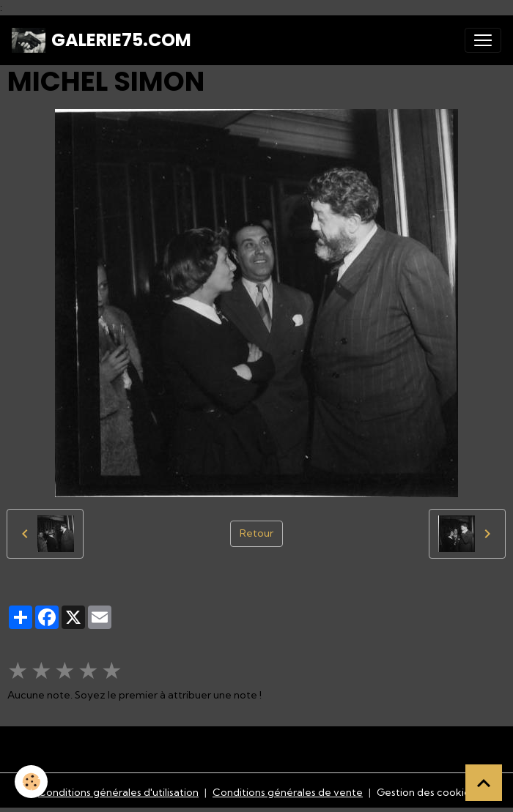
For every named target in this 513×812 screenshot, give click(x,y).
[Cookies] (31, 782)
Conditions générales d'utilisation (118, 792)
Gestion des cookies (426, 792)
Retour (256, 533)
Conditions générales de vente (288, 792)
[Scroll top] (484, 783)
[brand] (102, 40)
